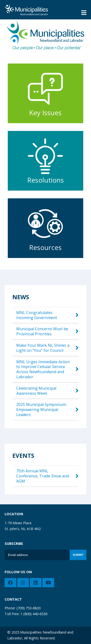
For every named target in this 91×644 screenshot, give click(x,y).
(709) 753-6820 (29, 608)
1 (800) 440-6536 (34, 614)
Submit (78, 555)
